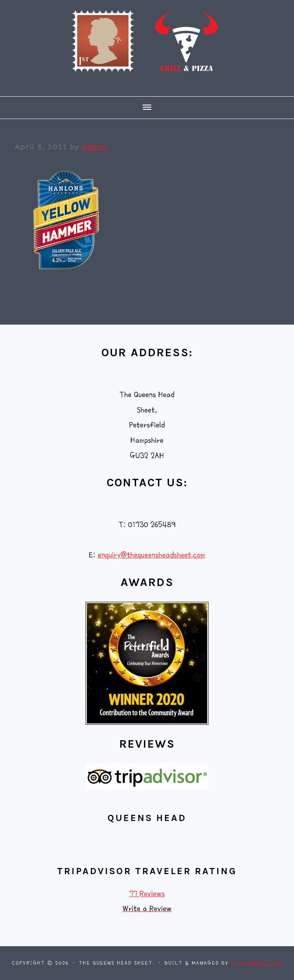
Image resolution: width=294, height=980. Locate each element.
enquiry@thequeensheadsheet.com (152, 555)
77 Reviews (147, 894)
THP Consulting (257, 963)
